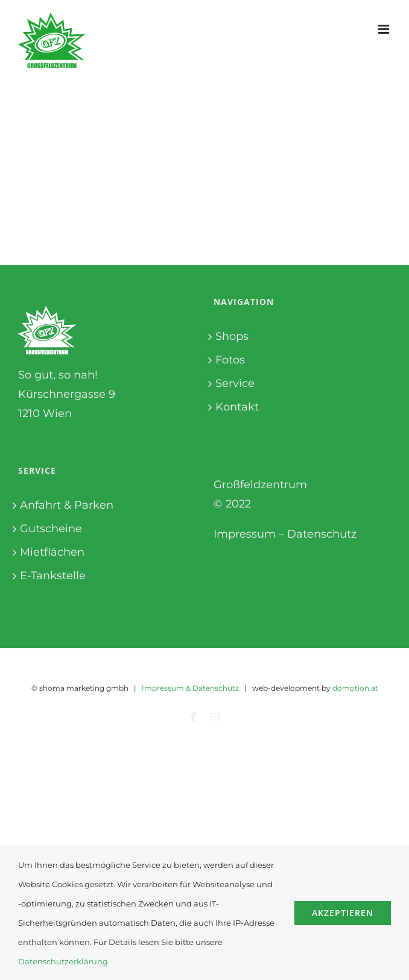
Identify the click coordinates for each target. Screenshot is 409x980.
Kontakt (237, 407)
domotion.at (355, 688)
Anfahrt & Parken (67, 505)
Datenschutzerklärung (63, 961)
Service (235, 383)
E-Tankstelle (53, 576)
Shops (232, 336)
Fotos (230, 360)
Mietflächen (52, 552)
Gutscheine (51, 529)
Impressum (245, 534)
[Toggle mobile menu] (385, 29)
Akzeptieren (343, 913)
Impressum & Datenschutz (190, 688)
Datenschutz (322, 534)
